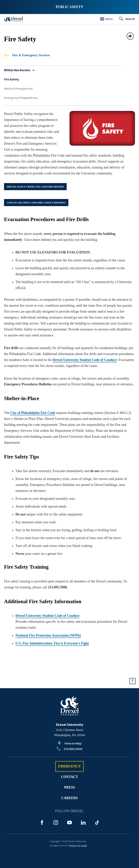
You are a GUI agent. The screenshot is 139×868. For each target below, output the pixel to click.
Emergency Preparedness (21, 98)
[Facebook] (42, 823)
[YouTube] (69, 823)
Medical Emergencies (18, 89)
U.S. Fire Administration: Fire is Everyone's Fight (52, 643)
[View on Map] (70, 744)
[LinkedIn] (83, 823)
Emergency (69, 766)
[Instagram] (56, 823)
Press (69, 787)
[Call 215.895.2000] (70, 749)
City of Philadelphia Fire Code (33, 413)
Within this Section (17, 70)
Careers (69, 798)
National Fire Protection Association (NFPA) (48, 635)
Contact (70, 777)
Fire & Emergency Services (27, 55)
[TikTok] (97, 823)
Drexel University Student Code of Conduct (85, 360)
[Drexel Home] (14, 19)
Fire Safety (12, 79)
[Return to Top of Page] (132, 681)
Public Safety (69, 7)
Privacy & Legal (78, 845)
